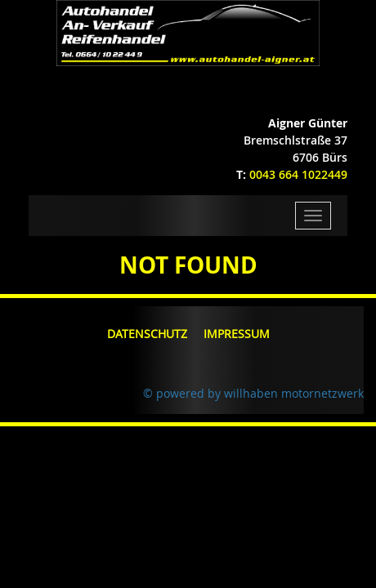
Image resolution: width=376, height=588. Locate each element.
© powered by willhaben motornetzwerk (253, 393)
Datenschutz (147, 334)
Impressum (237, 334)
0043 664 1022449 (298, 174)
